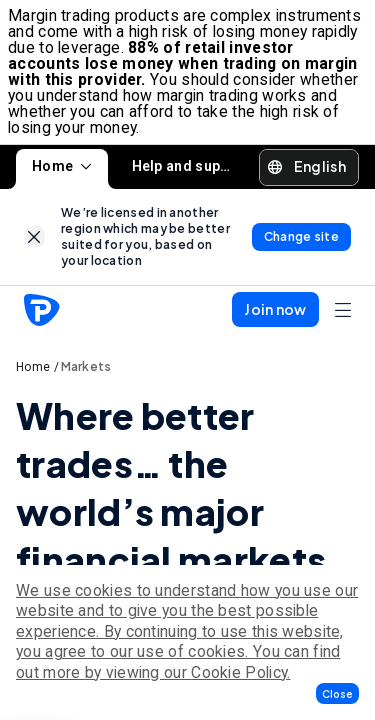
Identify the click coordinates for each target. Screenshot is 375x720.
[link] (34, 236)
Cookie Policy (239, 672)
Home (62, 166)
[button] (337, 693)
